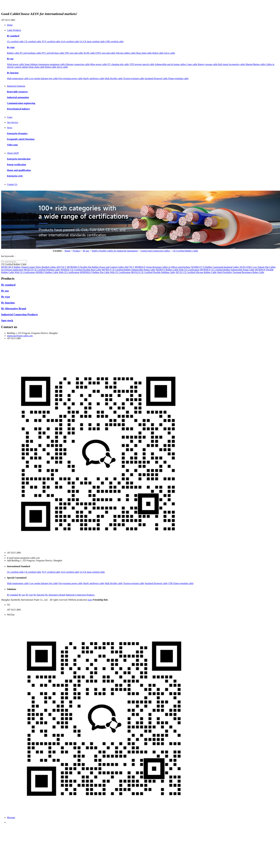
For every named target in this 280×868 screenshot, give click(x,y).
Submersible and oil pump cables (171, 64)
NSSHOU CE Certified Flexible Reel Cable (81, 270)
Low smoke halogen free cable (44, 78)
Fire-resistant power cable (71, 78)
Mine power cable (99, 64)
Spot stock (7, 320)
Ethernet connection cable (78, 64)
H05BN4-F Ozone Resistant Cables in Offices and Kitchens (163, 267)
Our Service (13, 122)
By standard (13, 36)
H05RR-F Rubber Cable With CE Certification (57, 272)
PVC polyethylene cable (53, 53)
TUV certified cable (51, 42)
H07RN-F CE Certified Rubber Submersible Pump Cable (128, 270)
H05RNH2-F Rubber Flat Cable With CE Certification (105, 272)
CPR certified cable (115, 42)
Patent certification (16, 165)
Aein (90, 600)
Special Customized (17, 578)
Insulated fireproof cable (156, 78)
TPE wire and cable (74, 53)
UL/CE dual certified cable (93, 42)
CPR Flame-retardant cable (181, 583)
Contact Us (12, 184)
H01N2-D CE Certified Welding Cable (42, 270)
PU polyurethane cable (31, 53)
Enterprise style (15, 176)
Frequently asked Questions (21, 139)
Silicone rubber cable (126, 53)
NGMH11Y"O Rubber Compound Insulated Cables (215, 267)
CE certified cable (33, 42)
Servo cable (170, 53)
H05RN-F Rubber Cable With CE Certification (178, 270)
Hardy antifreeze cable (94, 78)
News (10, 128)
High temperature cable (18, 78)
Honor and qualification (19, 170)
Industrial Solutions (16, 86)
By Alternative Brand (14, 309)
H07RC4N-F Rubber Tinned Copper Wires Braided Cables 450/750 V (34, 267)
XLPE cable (90, 53)
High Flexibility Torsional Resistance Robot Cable (241, 272)
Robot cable (158, 53)
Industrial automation (18, 97)
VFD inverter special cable (142, 64)
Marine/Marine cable (256, 64)
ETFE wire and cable (106, 53)
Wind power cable (16, 64)
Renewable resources (17, 92)
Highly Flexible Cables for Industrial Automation (115, 251)
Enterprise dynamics (17, 133)
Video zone (12, 145)
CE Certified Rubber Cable (185, 251)
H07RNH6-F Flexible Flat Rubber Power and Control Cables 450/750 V (100, 267)
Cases (10, 117)
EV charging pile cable (118, 64)
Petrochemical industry (19, 109)
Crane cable (192, 64)
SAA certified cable (70, 42)
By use (10, 59)
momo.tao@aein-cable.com (20, 336)
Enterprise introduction (19, 159)
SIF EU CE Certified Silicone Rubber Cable (196, 272)
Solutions (12, 589)
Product (77, 251)
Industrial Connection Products (19, 314)
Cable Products (14, 30)
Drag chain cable (144, 53)
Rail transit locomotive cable (232, 64)
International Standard (19, 566)
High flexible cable (114, 78)
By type (11, 47)
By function (13, 73)
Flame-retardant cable (178, 78)
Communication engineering (21, 103)
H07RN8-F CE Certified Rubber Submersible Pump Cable (227, 270)
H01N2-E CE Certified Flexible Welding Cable (153, 272)
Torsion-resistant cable (134, 78)
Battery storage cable (208, 64)
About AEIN (13, 153)
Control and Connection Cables (155, 251)
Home (10, 25)
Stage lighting (31, 64)
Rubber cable (13, 53)
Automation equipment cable (52, 64)
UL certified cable (16, 42)
